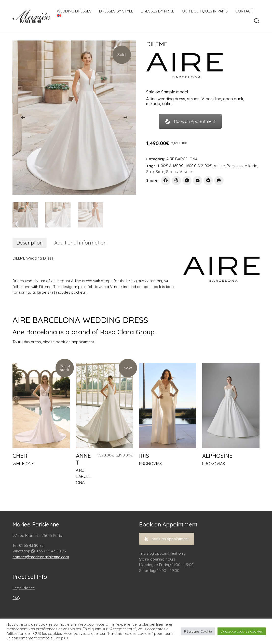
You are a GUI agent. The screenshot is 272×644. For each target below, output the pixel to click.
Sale (150, 172)
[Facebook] (166, 181)
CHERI (21, 456)
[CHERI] (41, 406)
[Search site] (257, 21)
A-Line (219, 166)
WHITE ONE (23, 464)
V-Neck (186, 172)
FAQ (16, 598)
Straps (172, 172)
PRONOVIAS (150, 464)
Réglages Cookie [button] (198, 631)
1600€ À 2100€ (199, 166)
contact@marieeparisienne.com (41, 557)
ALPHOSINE (217, 456)
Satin (160, 172)
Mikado (251, 166)
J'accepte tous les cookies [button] (242, 631)
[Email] (198, 181)
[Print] (219, 181)
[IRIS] (168, 406)
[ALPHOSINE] (231, 406)
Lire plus (61, 638)
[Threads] (176, 181)
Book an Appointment (190, 121)
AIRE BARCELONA (182, 159)
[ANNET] (104, 406)
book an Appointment (167, 539)
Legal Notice (24, 588)
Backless (235, 166)
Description (30, 243)
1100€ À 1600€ (171, 166)
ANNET (83, 459)
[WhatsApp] (187, 181)
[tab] (30, 243)
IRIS (144, 456)
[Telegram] (208, 181)
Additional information (80, 243)
